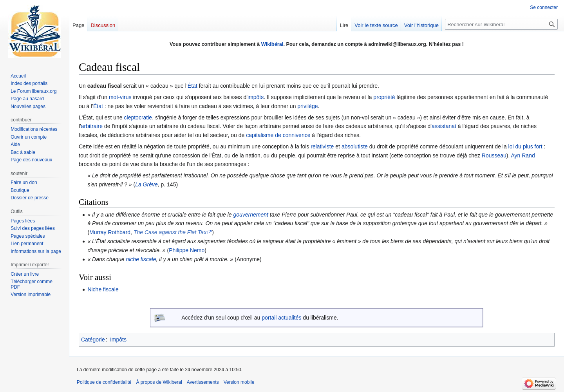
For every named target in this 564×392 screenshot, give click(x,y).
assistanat (444, 126)
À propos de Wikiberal (159, 382)
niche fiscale (141, 259)
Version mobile (239, 382)
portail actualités (281, 318)
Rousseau (494, 155)
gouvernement (251, 215)
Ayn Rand (523, 155)
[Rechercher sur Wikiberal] (501, 24)
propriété (384, 97)
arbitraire (92, 126)
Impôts (118, 340)
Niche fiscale (103, 289)
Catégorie (93, 340)
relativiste (322, 146)
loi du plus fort (525, 146)
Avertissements (203, 382)
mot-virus (120, 97)
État (193, 86)
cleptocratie (138, 117)
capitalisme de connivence (278, 135)
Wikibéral (272, 44)
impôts (256, 97)
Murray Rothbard (110, 232)
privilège (307, 106)
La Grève (146, 184)
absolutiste (355, 146)
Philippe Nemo (187, 250)
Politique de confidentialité (104, 382)
